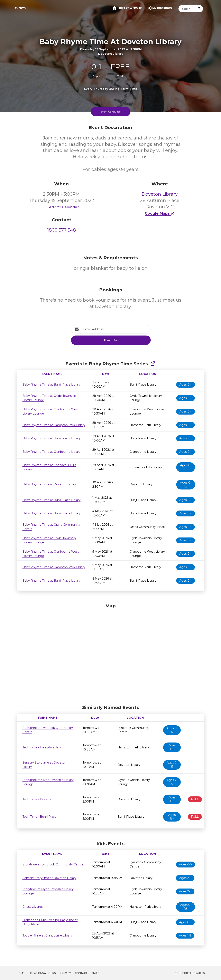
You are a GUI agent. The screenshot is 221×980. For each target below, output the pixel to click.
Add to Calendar (62, 207)
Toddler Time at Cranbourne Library (47, 935)
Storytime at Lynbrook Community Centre (53, 864)
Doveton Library (160, 194)
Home (21, 973)
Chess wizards (33, 907)
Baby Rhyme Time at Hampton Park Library (54, 425)
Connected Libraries (190, 973)
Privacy (65, 973)
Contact (81, 973)
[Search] (187, 9)
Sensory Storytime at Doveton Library (49, 878)
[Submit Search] (199, 9)
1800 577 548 (62, 230)
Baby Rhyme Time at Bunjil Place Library (52, 385)
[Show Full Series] (153, 364)
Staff (95, 973)
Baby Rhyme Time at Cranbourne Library (52, 452)
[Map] (111, 653)
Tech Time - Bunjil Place (39, 817)
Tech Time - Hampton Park (42, 747)
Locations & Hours (42, 973)
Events (20, 8)
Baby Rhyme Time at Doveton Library (50, 484)
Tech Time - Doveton (38, 799)
